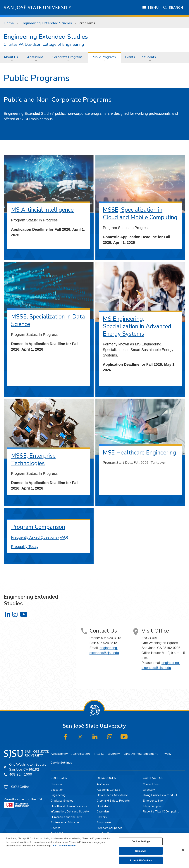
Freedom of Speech (109, 828)
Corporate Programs (67, 57)
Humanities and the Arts (66, 817)
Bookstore (104, 806)
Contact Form (152, 784)
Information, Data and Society (70, 812)
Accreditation (81, 754)
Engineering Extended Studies (46, 23)
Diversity (114, 754)
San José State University (38, 8)
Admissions (35, 57)
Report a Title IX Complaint (161, 812)
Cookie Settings (61, 763)
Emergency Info (153, 801)
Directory (149, 790)
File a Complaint (153, 806)
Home (9, 23)
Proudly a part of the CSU (24, 802)
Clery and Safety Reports (113, 801)
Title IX (99, 754)
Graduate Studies (62, 801)
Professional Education (65, 822)
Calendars (103, 812)
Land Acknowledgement (141, 754)
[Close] (183, 850)
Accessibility (59, 754)
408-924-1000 (21, 774)
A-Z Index (103, 784)
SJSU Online (20, 787)
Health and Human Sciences (69, 806)
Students (149, 57)
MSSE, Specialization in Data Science (48, 320)
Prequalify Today (25, 547)
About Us (11, 57)
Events (130, 57)
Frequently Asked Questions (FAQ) (40, 537)
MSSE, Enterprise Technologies (33, 459)
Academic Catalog (108, 790)
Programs (87, 23)
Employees (104, 822)
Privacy (166, 754)
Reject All (141, 851)
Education (57, 790)
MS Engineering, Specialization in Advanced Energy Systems (137, 326)
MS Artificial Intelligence (42, 210)
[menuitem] (12, 57)
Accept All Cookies (141, 860)
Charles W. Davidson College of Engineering (44, 45)
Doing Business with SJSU (160, 795)
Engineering (58, 795)
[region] (94, 850)
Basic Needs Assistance (112, 795)
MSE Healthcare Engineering (139, 453)
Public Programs (104, 57)
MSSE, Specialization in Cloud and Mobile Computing (140, 213)
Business (56, 784)
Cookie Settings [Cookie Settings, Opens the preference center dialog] (141, 841)
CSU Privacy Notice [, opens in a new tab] (64, 846)
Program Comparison (38, 527)
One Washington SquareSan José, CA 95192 (28, 767)
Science (55, 828)
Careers (102, 817)
